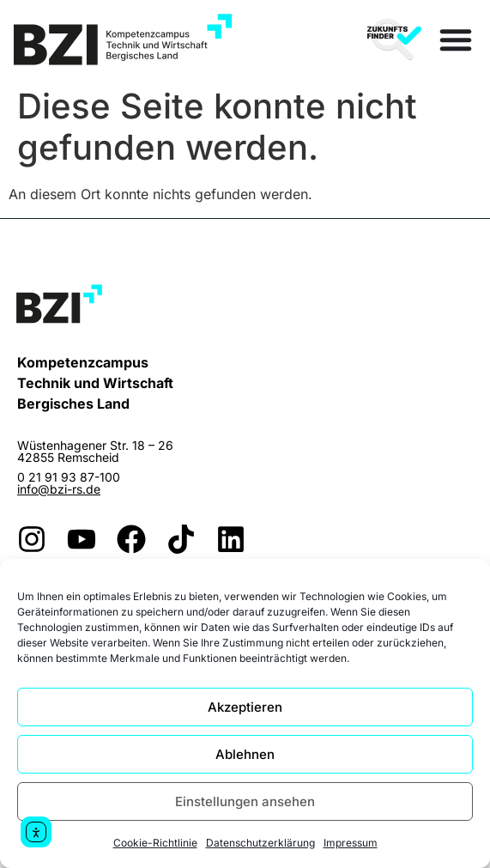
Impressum (351, 843)
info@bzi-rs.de (59, 489)
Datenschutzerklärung (260, 843)
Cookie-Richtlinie (155, 843)
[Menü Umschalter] (456, 39)
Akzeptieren (245, 707)
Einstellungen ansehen (245, 801)
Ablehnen (245, 754)
